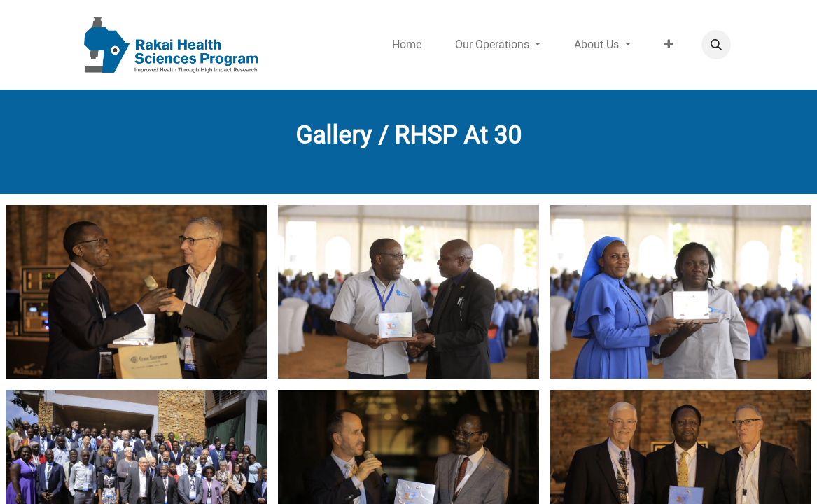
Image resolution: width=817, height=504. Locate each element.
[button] (716, 45)
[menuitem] (407, 45)
